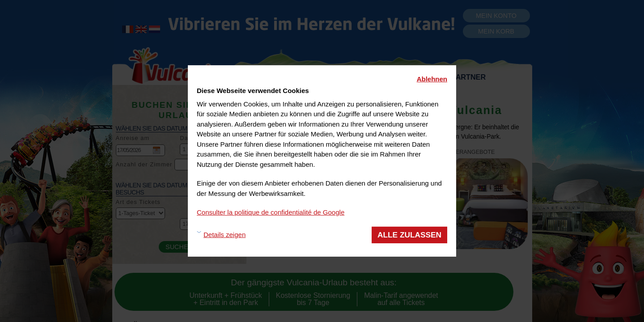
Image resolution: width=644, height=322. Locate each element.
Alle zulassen (409, 234)
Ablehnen (432, 79)
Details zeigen (225, 235)
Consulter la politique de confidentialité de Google (271, 212)
